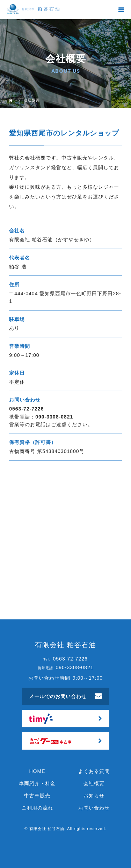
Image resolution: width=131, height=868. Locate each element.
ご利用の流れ (37, 808)
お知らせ (94, 796)
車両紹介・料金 (37, 783)
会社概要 (94, 783)
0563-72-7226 (26, 409)
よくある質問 (94, 771)
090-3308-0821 (54, 417)
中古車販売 (37, 796)
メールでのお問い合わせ (58, 696)
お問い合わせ (94, 808)
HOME (37, 771)
